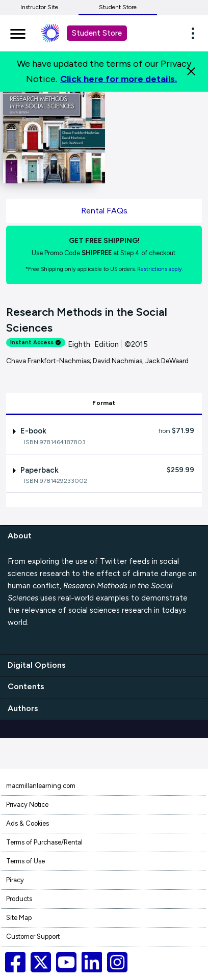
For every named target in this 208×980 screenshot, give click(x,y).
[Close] (191, 71)
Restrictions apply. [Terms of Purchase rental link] (160, 269)
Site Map (19, 918)
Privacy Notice (27, 805)
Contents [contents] (26, 686)
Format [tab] (104, 403)
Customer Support (33, 936)
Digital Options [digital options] (37, 665)
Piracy (15, 880)
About (20, 536)
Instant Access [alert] (36, 343)
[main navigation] (18, 32)
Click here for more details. (119, 79)
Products (19, 899)
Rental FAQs (104, 211)
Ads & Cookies (28, 823)
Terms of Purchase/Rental (44, 842)
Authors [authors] (23, 708)
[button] (196, 33)
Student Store (118, 7)
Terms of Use (25, 861)
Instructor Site (39, 7)
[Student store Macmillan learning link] (58, 33)
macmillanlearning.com (41, 786)
